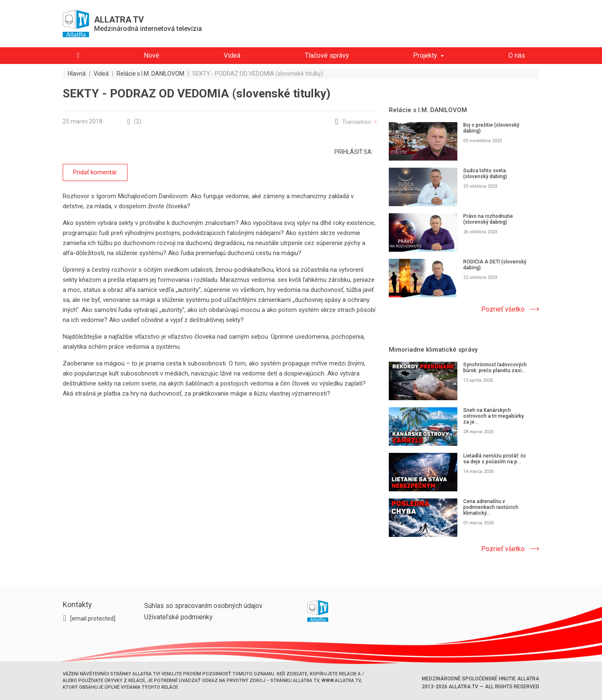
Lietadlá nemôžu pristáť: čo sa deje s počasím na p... (495, 459)
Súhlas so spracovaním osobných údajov (203, 606)
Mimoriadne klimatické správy (433, 350)
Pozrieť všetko (503, 309)
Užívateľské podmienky (179, 617)
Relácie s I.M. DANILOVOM (428, 110)
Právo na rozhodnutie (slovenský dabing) (488, 219)
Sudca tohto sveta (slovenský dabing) (485, 174)
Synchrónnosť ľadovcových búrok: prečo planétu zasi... (495, 368)
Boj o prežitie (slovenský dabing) (491, 128)
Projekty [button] (425, 55)
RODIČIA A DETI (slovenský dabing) (495, 265)
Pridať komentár (95, 172)
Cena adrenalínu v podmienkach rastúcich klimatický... (491, 507)
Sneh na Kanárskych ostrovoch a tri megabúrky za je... (494, 416)
